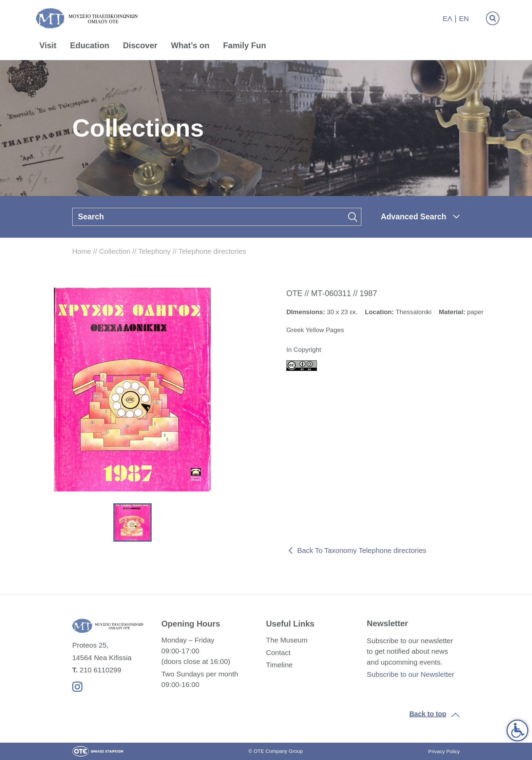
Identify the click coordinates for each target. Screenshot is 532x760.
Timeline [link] (279, 665)
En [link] (464, 19)
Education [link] (90, 45)
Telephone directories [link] (212, 251)
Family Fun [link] (244, 45)
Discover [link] (140, 45)
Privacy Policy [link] (444, 751)
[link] (517, 730)
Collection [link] (115, 251)
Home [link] (82, 251)
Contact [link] (278, 653)
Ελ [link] (448, 19)
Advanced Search (413, 217)
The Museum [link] (287, 640)
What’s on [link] (190, 45)
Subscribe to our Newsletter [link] (411, 674)
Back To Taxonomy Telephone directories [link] (362, 550)
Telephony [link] (154, 251)
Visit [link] (48, 45)
